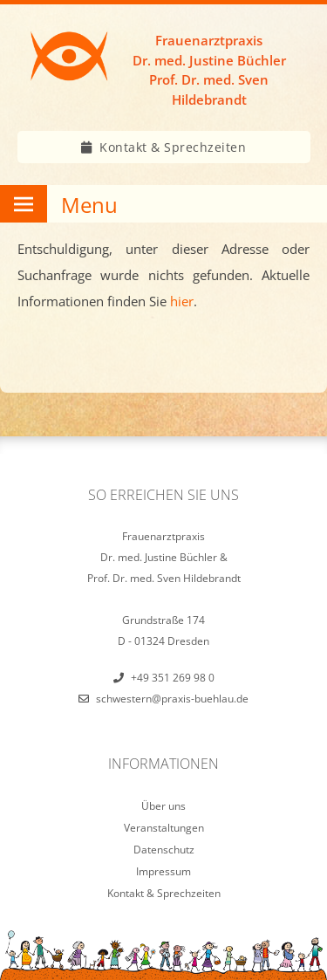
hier (182, 301)
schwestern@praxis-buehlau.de (172, 699)
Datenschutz (164, 850)
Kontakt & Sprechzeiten (173, 147)
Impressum (163, 871)
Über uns (163, 806)
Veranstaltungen (164, 828)
